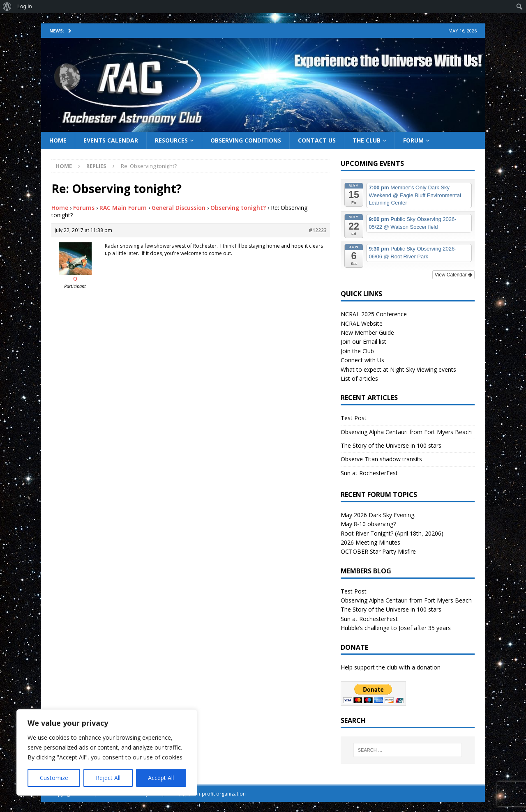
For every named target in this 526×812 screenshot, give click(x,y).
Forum (413, 140)
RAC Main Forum (123, 208)
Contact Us (317, 140)
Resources (171, 140)
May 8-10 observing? (368, 524)
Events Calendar (111, 140)
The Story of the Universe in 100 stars (391, 445)
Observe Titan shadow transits (381, 459)
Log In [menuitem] (25, 6)
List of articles (359, 378)
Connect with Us (362, 360)
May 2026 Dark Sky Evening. (378, 515)
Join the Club (357, 351)
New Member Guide (367, 332)
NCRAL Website (362, 323)
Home (58, 140)
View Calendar (453, 275)
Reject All (108, 778)
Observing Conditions (246, 140)
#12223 (318, 230)
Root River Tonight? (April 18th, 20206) (392, 533)
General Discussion (179, 208)
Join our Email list (363, 342)
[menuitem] (7, 7)
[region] (107, 752)
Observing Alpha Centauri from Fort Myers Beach (406, 432)
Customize (54, 778)
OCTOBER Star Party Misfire (378, 551)
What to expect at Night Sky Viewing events (398, 369)
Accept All (161, 778)
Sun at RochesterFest (369, 473)
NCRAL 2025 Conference (374, 314)
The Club (367, 140)
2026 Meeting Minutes (370, 542)
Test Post (354, 418)
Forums (84, 208)
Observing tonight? (238, 208)
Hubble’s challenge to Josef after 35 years (396, 628)
